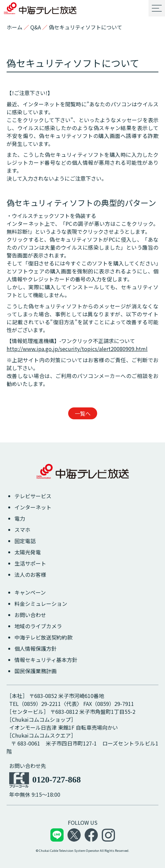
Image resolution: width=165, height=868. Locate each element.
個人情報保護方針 (36, 648)
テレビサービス (33, 496)
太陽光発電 (28, 552)
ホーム (14, 27)
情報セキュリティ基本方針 (46, 660)
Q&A (36, 27)
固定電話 (25, 541)
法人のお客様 (30, 574)
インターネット (33, 507)
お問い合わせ (30, 615)
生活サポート (30, 563)
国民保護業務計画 (36, 671)
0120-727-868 (56, 780)
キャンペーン (30, 592)
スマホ (22, 530)
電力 (20, 518)
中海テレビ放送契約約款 (43, 637)
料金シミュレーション (41, 604)
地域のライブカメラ (38, 626)
